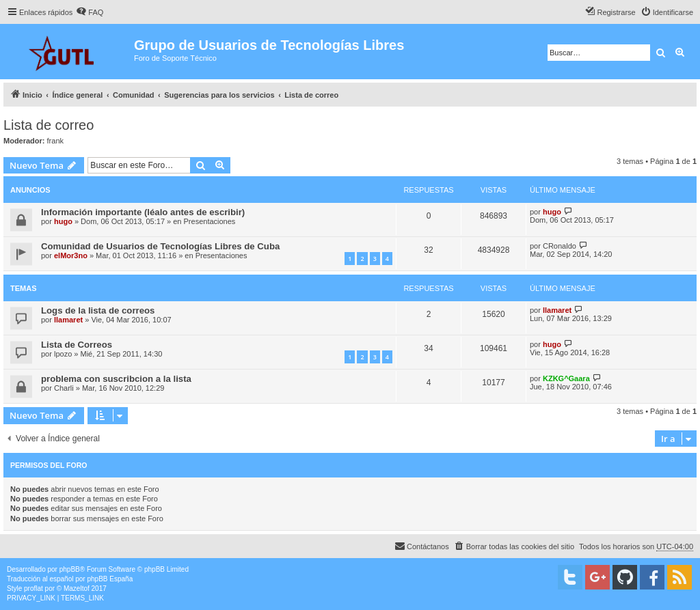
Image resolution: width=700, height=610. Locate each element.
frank (55, 141)
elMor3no (71, 255)
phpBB (70, 569)
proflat (33, 588)
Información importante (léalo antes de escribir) (143, 212)
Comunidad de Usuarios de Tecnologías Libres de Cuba (160, 246)
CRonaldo (560, 246)
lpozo (63, 354)
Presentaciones (210, 221)
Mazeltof (77, 588)
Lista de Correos (77, 345)
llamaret (68, 320)
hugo (63, 221)
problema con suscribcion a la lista (116, 379)
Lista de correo (49, 125)
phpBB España (110, 579)
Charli (64, 388)
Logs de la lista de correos (98, 310)
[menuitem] (90, 12)
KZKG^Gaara (566, 378)
